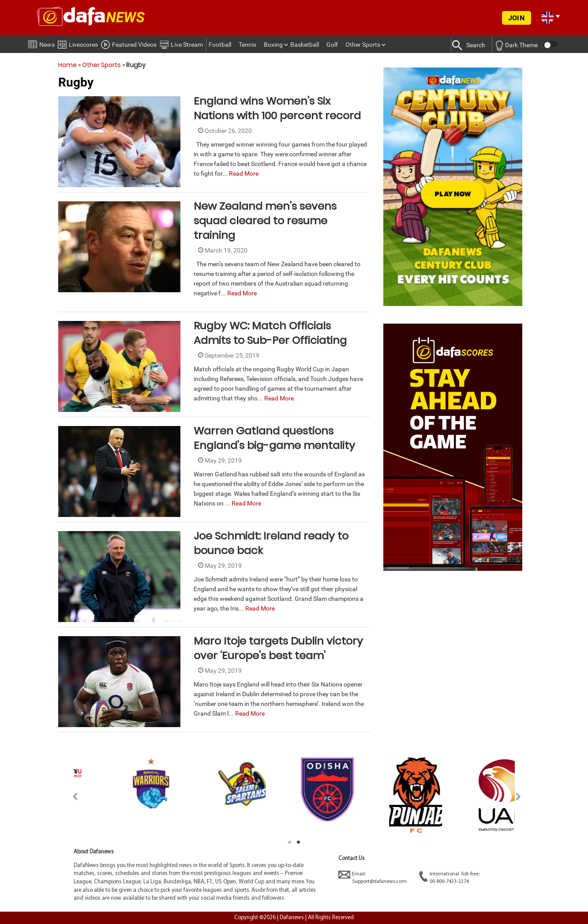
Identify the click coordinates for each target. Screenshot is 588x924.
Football (220, 45)
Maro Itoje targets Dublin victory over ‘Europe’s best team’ (278, 648)
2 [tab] (299, 842)
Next (519, 797)
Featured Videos (129, 43)
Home (67, 65)
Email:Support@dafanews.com (373, 877)
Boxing (273, 45)
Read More (244, 173)
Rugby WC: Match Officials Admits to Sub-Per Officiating (270, 333)
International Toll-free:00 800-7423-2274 (449, 877)
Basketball (305, 45)
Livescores (78, 43)
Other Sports (363, 45)
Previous (70, 797)
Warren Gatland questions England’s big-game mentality (274, 438)
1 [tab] (290, 842)
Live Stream (181, 43)
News (41, 43)
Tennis (247, 45)
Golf (332, 45)
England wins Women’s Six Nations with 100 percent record (277, 108)
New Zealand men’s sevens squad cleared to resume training (265, 221)
